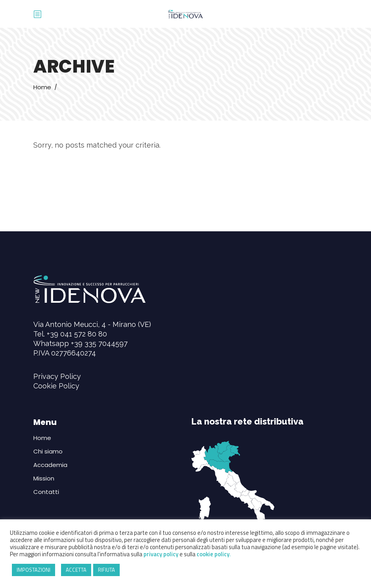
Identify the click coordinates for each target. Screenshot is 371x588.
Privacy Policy (57, 376)
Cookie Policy (56, 386)
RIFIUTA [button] (106, 570)
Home (42, 87)
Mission (44, 478)
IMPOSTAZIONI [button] (33, 570)
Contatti (46, 492)
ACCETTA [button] (76, 570)
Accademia (50, 465)
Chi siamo (48, 451)
